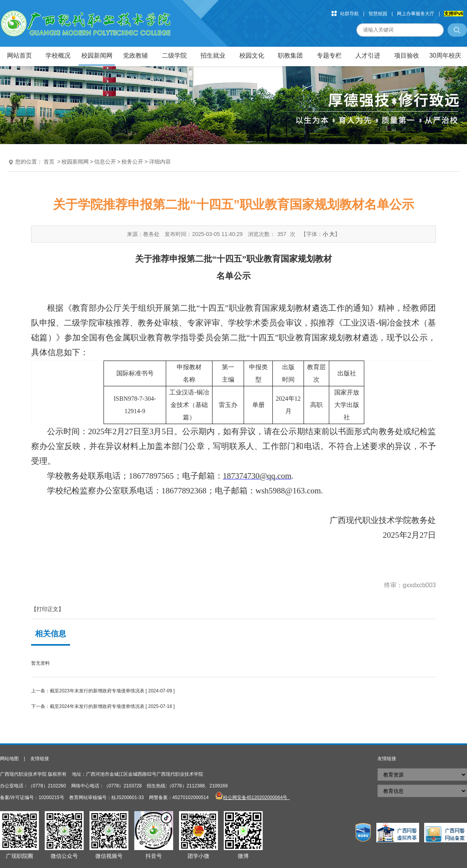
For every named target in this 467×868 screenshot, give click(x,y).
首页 (49, 162)
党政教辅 (135, 55)
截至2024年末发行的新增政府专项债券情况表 (97, 706)
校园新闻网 (97, 55)
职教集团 (290, 55)
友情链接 (40, 759)
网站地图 (9, 759)
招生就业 (213, 55)
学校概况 (58, 55)
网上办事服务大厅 (416, 14)
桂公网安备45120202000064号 (256, 798)
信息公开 (105, 162)
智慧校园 (378, 14)
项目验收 (407, 55)
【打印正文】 (47, 609)
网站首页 (19, 55)
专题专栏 (329, 55)
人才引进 (368, 55)
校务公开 (132, 162)
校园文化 (252, 55)
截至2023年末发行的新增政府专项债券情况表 (97, 691)
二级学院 (174, 55)
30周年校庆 (445, 55)
